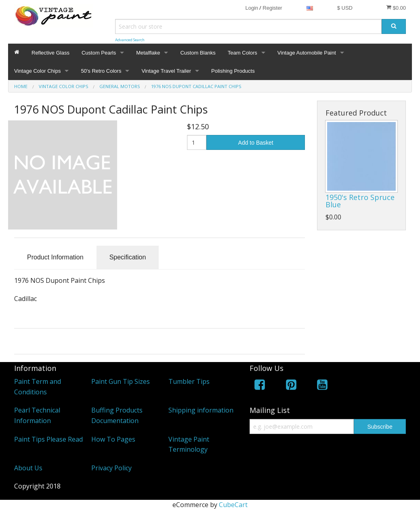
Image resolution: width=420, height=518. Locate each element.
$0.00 (396, 8)
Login (252, 8)
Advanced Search (130, 40)
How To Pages (113, 439)
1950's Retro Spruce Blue (360, 201)
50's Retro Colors (101, 71)
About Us (28, 468)
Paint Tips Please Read (48, 439)
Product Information (55, 257)
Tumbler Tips (189, 381)
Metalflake (148, 53)
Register (272, 8)
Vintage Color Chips (37, 71)
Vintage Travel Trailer (166, 71)
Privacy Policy (111, 468)
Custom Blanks (198, 53)
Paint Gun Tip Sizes (121, 381)
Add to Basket (256, 143)
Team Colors (243, 53)
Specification (128, 257)
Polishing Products (233, 71)
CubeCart (233, 505)
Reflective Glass (50, 53)
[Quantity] (197, 142)
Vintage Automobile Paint (307, 53)
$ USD (345, 8)
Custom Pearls (99, 53)
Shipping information (201, 410)
